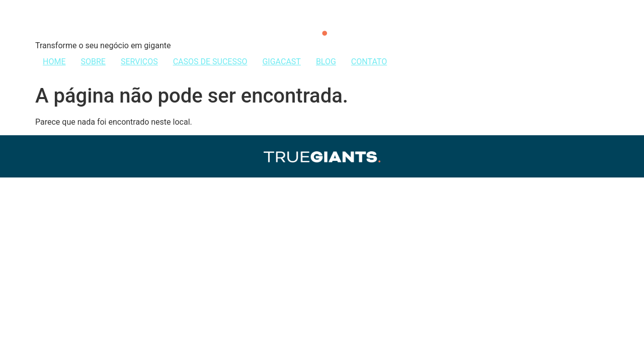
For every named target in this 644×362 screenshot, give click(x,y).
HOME (54, 62)
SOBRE (93, 62)
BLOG (326, 62)
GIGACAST (281, 62)
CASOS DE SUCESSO (210, 62)
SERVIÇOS (139, 62)
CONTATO (369, 62)
